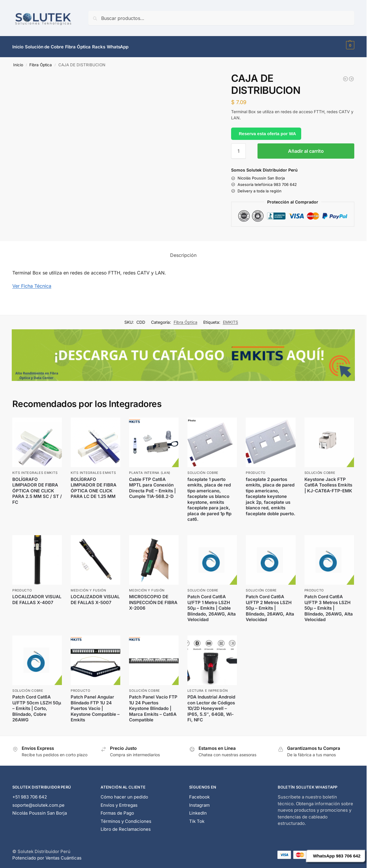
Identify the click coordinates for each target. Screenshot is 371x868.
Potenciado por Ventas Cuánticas (47, 855)
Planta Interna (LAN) (150, 469)
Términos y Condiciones (126, 818)
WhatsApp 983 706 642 (337, 856)
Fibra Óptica (41, 62)
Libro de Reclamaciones (126, 826)
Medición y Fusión (88, 587)
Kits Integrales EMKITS (35, 469)
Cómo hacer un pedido (124, 794)
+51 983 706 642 (30, 794)
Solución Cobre (203, 469)
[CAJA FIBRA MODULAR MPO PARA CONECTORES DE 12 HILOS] (351, 76)
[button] (349, 45)
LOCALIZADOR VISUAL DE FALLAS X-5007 (95, 596)
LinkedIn (198, 810)
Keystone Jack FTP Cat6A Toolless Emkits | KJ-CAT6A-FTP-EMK (328, 482)
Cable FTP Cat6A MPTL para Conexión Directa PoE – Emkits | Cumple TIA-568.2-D (152, 484)
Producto (256, 469)
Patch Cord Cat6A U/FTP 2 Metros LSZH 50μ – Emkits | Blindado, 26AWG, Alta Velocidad (270, 605)
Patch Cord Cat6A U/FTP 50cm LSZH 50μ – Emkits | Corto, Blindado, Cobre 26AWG (37, 705)
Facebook (199, 794)
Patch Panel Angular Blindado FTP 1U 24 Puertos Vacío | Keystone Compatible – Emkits (95, 705)
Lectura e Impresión (207, 687)
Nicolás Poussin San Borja (40, 810)
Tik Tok (197, 818)
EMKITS (231, 319)
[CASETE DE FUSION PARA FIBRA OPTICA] (345, 76)
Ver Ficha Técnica (32, 283)
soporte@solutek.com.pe (38, 802)
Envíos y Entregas (119, 802)
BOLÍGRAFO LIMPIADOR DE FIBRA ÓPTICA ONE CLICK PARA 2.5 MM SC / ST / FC (37, 487)
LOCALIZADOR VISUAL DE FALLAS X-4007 (37, 596)
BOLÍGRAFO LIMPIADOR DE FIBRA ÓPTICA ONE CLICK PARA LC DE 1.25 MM (94, 484)
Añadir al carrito (306, 148)
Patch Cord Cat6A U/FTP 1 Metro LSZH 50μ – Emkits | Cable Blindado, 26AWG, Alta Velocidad (212, 605)
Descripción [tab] (183, 252)
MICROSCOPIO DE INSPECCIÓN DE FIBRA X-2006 (153, 599)
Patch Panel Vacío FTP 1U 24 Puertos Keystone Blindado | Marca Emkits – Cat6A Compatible (153, 705)
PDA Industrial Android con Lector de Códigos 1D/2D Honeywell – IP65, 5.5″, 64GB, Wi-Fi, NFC (211, 705)
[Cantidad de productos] (238, 148)
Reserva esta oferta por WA (267, 130)
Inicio (18, 62)
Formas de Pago (117, 810)
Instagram (199, 802)
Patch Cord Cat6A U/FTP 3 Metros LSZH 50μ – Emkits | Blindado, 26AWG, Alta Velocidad (329, 605)
